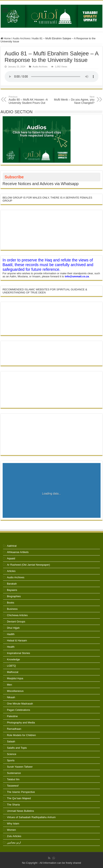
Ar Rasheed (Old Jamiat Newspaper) (28, 565)
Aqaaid (11, 558)
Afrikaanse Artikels (18, 552)
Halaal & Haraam (17, 640)
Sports (11, 760)
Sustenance (14, 773)
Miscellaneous (15, 691)
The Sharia (13, 805)
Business (12, 609)
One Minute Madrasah (20, 704)
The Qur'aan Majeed (19, 798)
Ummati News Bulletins (20, 811)
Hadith (11, 634)
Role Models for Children (21, 735)
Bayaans (12, 590)
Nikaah (11, 697)
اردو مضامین (14, 842)
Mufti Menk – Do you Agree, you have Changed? (73, 100)
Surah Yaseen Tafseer (20, 767)
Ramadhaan (14, 729)
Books (11, 603)
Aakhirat (12, 546)
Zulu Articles (14, 836)
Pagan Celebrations (18, 710)
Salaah (11, 741)
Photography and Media (21, 723)
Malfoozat (13, 672)
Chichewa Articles (17, 615)
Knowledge (13, 659)
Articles (11, 571)
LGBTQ (11, 666)
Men (9, 685)
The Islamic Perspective (21, 792)
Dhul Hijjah (13, 628)
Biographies (14, 596)
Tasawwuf (13, 786)
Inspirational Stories (18, 653)
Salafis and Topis (17, 748)
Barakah (12, 584)
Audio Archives (21, 38)
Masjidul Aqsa (15, 678)
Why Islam (13, 824)
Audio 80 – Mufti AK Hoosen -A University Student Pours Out (30, 100)
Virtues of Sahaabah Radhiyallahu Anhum (31, 817)
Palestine (12, 716)
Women (11, 830)
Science (12, 754)
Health (11, 647)
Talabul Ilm (13, 779)
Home (6, 38)
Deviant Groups (16, 622)
